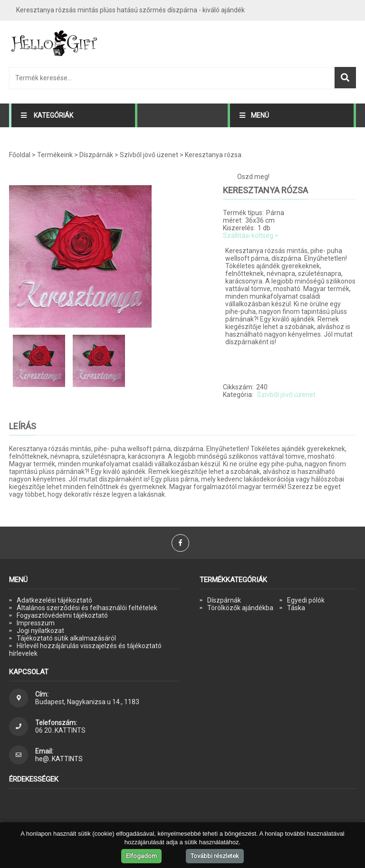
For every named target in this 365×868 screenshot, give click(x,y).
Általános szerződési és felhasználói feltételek (87, 608)
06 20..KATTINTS (60, 730)
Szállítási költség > (251, 236)
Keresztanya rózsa (213, 155)
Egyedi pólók (306, 600)
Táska (296, 608)
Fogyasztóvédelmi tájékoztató (62, 615)
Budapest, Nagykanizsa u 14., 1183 (87, 702)
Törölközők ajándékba (240, 608)
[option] (104, 256)
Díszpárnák (96, 155)
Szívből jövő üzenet (149, 155)
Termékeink (55, 155)
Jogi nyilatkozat (40, 631)
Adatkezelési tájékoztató (54, 600)
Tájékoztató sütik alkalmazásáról (66, 638)
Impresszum (36, 623)
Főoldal (20, 155)
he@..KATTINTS (59, 759)
